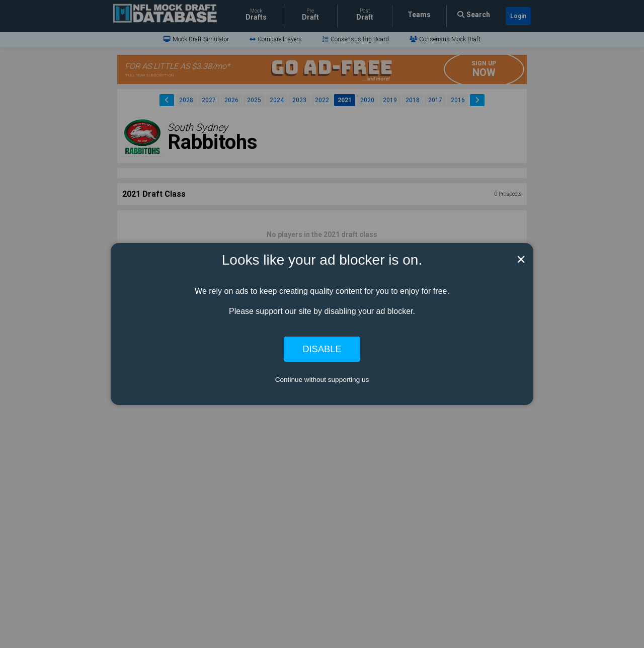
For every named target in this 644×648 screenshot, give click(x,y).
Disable (322, 349)
